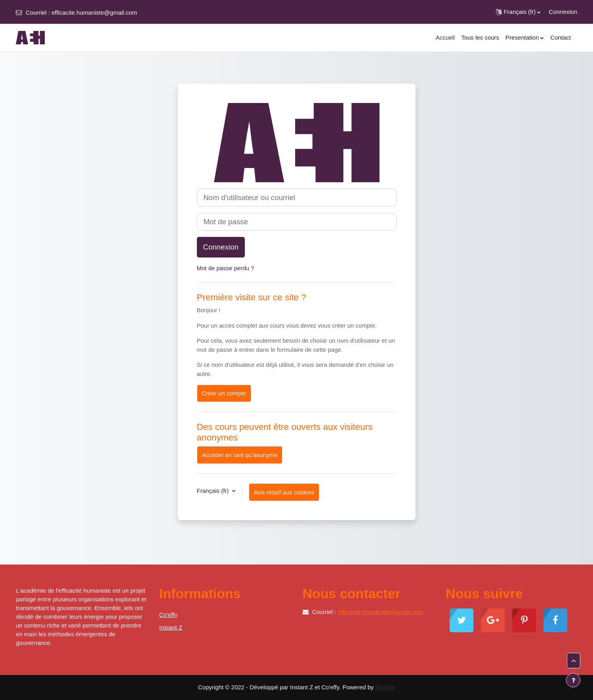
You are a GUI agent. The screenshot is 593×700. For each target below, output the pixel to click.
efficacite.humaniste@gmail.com (94, 12)
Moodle (385, 687)
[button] (518, 12)
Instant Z (171, 627)
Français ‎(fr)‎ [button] (214, 491)
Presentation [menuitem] (522, 37)
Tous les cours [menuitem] (480, 37)
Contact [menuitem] (561, 37)
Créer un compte (224, 393)
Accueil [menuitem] (445, 37)
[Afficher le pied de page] (573, 680)
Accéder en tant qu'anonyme (240, 455)
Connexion (563, 12)
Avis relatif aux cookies (284, 492)
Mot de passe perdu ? (226, 268)
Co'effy (168, 615)
